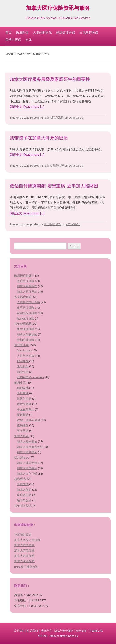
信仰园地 (23, 388)
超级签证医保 (66, 32)
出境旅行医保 (89, 32)
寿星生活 (23, 393)
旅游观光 (20, 479)
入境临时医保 (42, 32)
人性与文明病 (26, 356)
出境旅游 (23, 484)
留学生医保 (13, 40)
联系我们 (33, 631)
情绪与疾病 (24, 398)
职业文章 (23, 372)
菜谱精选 (23, 415)
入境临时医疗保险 (29, 302)
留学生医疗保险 (27, 313)
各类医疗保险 (23, 297)
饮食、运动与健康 (29, 420)
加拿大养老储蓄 (24, 550)
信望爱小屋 (22, 345)
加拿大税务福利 (24, 545)
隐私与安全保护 (64, 631)
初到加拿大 (22, 457)
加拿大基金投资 (24, 561)
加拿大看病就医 (54, 165)
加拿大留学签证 (27, 452)
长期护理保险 (26, 340)
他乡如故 (23, 361)
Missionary (24, 350)
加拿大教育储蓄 (24, 556)
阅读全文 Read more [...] (27, 106)
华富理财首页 (23, 534)
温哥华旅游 (24, 500)
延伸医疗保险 (26, 318)
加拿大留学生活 (27, 468)
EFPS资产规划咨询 (26, 566)
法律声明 (46, 631)
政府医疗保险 (26, 281)
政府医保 (22, 32)
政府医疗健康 (23, 275)
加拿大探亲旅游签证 (30, 447)
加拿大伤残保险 (27, 334)
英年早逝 (23, 431)
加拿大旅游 (24, 489)
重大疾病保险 (52, 224)
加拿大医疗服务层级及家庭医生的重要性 (50, 80)
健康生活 (20, 382)
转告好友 (81, 631)
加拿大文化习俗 (27, 473)
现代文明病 (24, 404)
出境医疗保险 (26, 308)
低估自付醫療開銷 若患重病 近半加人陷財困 (54, 186)
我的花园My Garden (30, 377)
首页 (8, 32)
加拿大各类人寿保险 (27, 540)
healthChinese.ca (67, 636)
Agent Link (96, 631)
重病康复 (23, 425)
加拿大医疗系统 (54, 118)
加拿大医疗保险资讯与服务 (58, 9)
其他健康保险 (23, 324)
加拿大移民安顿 (27, 463)
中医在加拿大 (26, 409)
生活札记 (23, 366)
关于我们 (19, 631)
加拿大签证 (22, 436)
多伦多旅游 (24, 495)
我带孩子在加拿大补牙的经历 (39, 138)
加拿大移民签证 (27, 441)
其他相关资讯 (23, 506)
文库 (29, 40)
